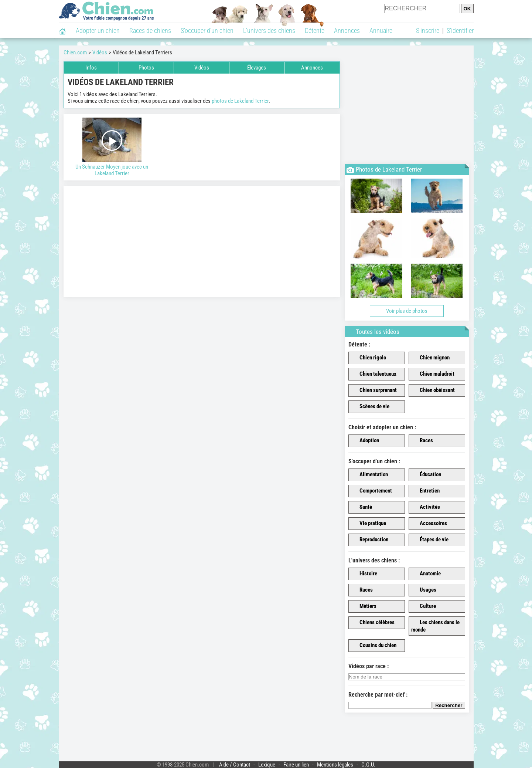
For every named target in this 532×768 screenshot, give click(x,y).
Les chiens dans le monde (435, 626)
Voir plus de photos (407, 311)
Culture (424, 606)
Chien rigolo (369, 358)
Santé (362, 507)
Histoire (364, 574)
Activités (426, 507)
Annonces (347, 31)
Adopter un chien (98, 31)
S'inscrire (428, 31)
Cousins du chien (374, 646)
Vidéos (202, 68)
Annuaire (381, 31)
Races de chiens (150, 31)
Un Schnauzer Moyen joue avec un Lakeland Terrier (112, 147)
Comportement (371, 491)
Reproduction (370, 540)
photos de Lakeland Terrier (240, 101)
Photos (146, 68)
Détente (315, 31)
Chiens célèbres (373, 623)
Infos (91, 68)
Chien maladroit (433, 374)
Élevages (257, 68)
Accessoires (429, 524)
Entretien (425, 491)
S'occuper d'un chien (207, 31)
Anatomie (426, 574)
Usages (424, 590)
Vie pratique (369, 524)
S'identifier (460, 31)
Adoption (365, 441)
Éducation (426, 475)
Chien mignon (430, 358)
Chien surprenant (374, 390)
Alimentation (369, 475)
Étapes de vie (430, 540)
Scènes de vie (370, 407)
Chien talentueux (374, 374)
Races (422, 441)
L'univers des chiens (269, 31)
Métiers (364, 606)
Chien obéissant (433, 390)
